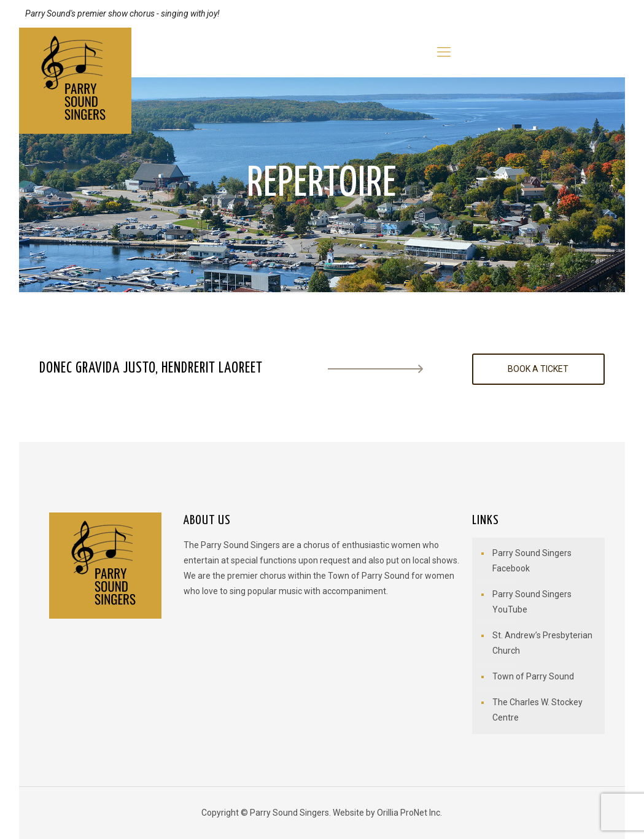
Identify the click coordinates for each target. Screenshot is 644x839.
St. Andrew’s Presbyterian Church (542, 643)
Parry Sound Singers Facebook (532, 561)
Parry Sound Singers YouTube (532, 602)
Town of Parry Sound (533, 676)
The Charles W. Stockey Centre (537, 710)
